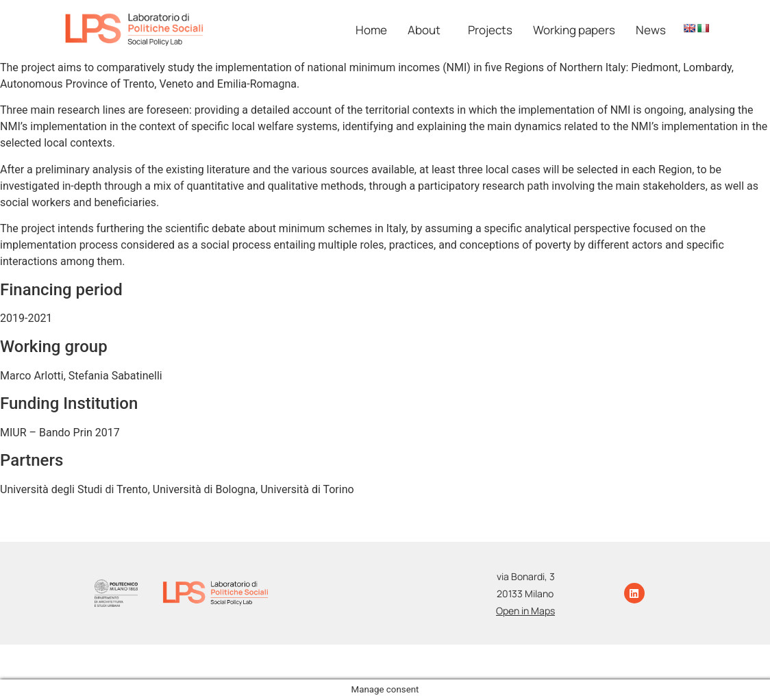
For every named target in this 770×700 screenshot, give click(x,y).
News (651, 30)
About (424, 30)
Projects (490, 30)
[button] (427, 30)
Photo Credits (495, 655)
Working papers (574, 30)
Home (371, 30)
